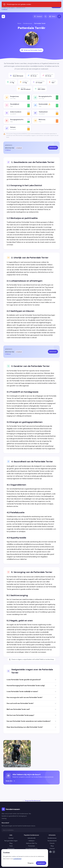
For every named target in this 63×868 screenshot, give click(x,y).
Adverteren (56, 6)
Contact (11, 838)
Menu (52, 16)
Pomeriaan (32, 846)
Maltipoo (32, 841)
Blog (11, 843)
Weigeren (31, 863)
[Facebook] (50, 852)
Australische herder (32, 848)
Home (19, 23)
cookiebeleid (17, 859)
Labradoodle (32, 838)
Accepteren (41, 863)
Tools (11, 846)
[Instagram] (54, 852)
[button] (17, 97)
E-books (52, 843)
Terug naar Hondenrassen (32, 801)
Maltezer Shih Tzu (32, 843)
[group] (31, 778)
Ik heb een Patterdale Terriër (31, 50)
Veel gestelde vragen (11, 841)
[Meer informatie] (49, 104)
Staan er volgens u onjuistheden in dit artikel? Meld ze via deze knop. (32, 659)
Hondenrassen (28, 23)
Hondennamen (52, 841)
